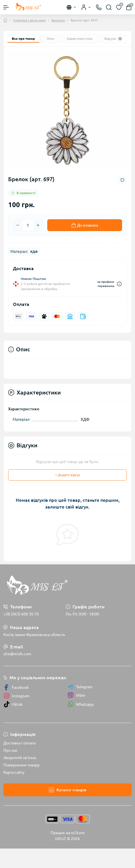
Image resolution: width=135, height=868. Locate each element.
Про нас (11, 750)
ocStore (78, 833)
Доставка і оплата (20, 743)
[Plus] (38, 225)
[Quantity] (28, 225)
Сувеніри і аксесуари (29, 20)
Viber (76, 695)
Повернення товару (22, 765)
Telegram (80, 687)
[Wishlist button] (122, 180)
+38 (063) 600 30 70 (21, 614)
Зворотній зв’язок (20, 758)
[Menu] (6, 7)
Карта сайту (14, 772)
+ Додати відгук (68, 475)
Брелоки (58, 20)
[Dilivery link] (119, 284)
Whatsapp (81, 704)
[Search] (109, 7)
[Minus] (18, 225)
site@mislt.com (17, 654)
